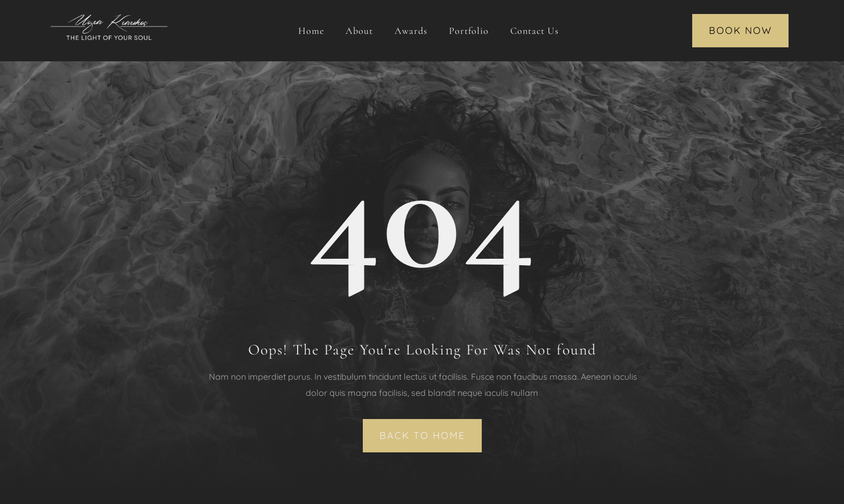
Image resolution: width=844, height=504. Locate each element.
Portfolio (469, 31)
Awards (411, 31)
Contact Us (534, 31)
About (359, 31)
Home (311, 31)
